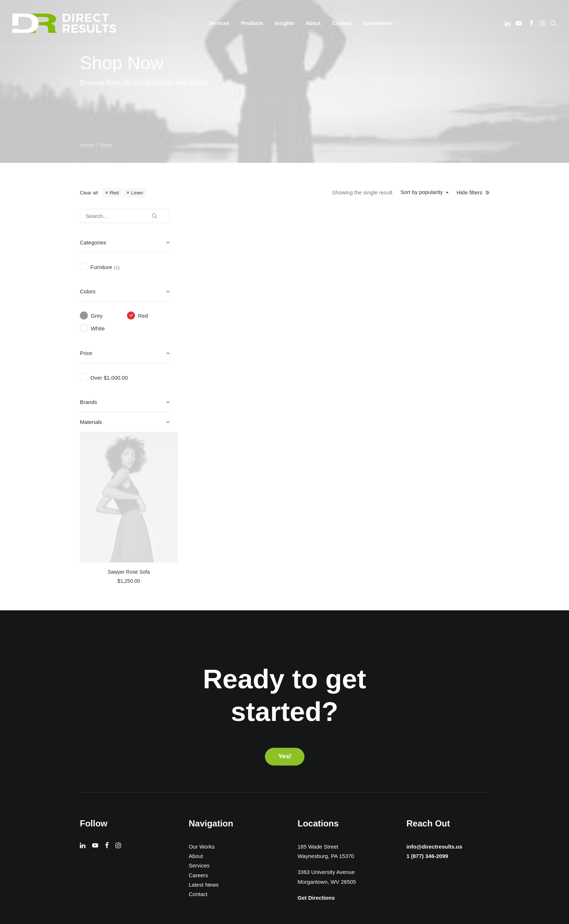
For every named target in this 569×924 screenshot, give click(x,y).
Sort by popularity (421, 192)
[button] (508, 23)
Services (199, 707)
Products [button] (252, 23)
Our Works (202, 688)
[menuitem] (219, 23)
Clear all (89, 193)
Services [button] (219, 23)
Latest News (204, 726)
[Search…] (125, 216)
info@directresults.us (433, 688)
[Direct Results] (65, 23)
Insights (284, 23)
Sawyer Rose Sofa (243, 342)
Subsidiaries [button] (378, 23)
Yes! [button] (285, 598)
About (313, 23)
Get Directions (316, 739)
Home (87, 145)
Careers (198, 717)
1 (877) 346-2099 (425, 698)
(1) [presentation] (117, 267)
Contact (342, 23)
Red (114, 193)
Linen (137, 193)
